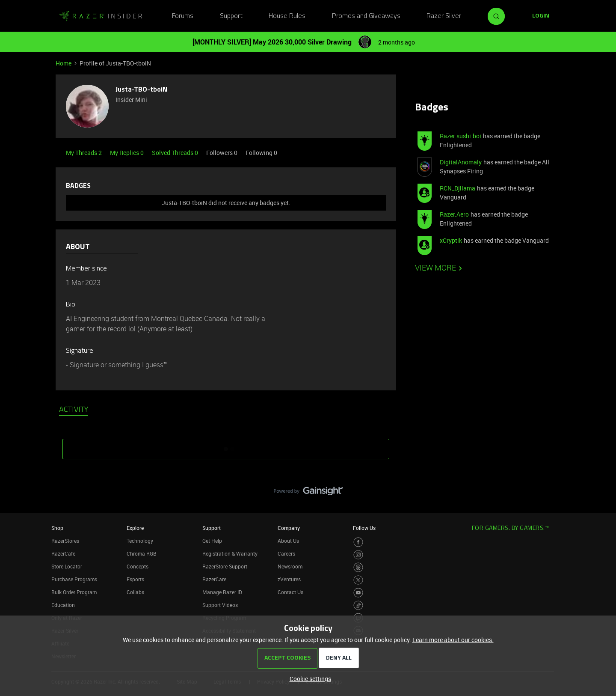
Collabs (135, 592)
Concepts (138, 566)
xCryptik (451, 240)
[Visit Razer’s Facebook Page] (358, 542)
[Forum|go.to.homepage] (101, 16)
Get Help (212, 541)
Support (231, 16)
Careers (286, 553)
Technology (140, 541)
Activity (74, 410)
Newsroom (290, 566)
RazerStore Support (225, 566)
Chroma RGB (142, 553)
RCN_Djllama (458, 188)
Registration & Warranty (230, 553)
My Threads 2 (84, 153)
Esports (135, 579)
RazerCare (214, 579)
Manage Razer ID (222, 592)
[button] (541, 16)
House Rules (287, 16)
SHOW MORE (226, 446)
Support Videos (220, 605)
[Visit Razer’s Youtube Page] (358, 593)
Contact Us (290, 592)
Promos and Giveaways (366, 16)
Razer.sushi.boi (461, 136)
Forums (183, 16)
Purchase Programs (74, 579)
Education (63, 605)
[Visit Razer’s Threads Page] (358, 567)
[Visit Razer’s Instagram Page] (358, 555)
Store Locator (67, 566)
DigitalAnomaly (461, 162)
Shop (57, 528)
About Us (288, 541)
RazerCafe (63, 553)
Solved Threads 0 (176, 153)
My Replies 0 (127, 153)
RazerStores (65, 541)
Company (289, 528)
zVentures (289, 579)
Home (64, 63)
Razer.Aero (454, 214)
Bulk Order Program (74, 592)
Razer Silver (444, 16)
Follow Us (364, 528)
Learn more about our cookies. (453, 640)
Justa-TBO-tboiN (141, 90)
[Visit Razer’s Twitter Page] (358, 580)
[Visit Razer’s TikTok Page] (358, 605)
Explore (135, 528)
